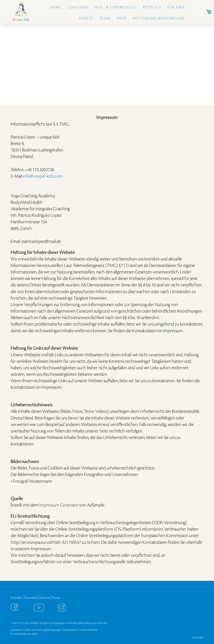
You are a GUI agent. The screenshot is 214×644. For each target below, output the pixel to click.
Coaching (78, 7)
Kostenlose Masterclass (159, 18)
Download (31, 598)
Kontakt (16, 598)
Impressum (16, 630)
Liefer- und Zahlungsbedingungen (43, 630)
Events (86, 18)
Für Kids (176, 7)
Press (55, 598)
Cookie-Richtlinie (88, 630)
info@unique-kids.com (43, 176)
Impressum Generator (59, 505)
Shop (122, 18)
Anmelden (198, 638)
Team (105, 18)
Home (56, 7)
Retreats (152, 7)
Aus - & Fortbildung (116, 7)
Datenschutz (70, 630)
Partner (45, 598)
